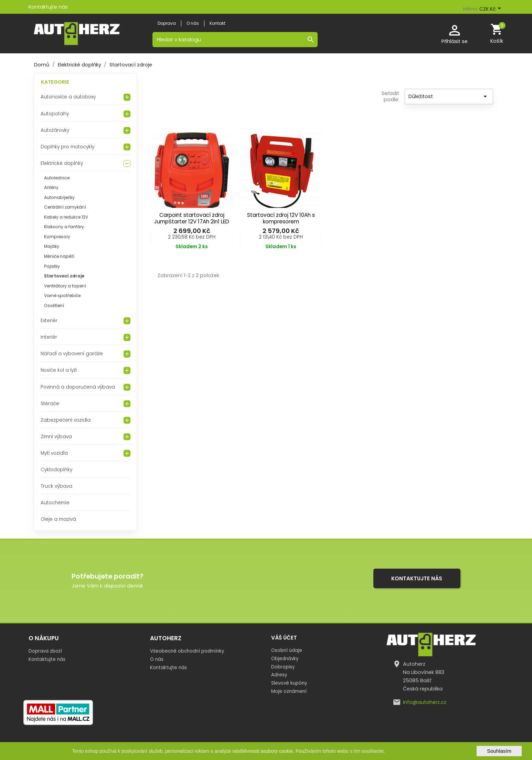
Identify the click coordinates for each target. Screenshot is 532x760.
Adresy (279, 675)
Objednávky (285, 659)
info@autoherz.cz (425, 702)
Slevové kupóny (289, 683)
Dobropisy (283, 667)
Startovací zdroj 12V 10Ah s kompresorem (281, 218)
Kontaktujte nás (48, 7)
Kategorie (55, 82)
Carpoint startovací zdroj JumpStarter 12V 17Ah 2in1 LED (192, 218)
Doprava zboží (45, 651)
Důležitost (449, 96)
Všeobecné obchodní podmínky (187, 651)
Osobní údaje (287, 650)
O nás (157, 659)
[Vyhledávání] (235, 40)
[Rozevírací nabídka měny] (491, 9)
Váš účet (284, 638)
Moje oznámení (289, 691)
